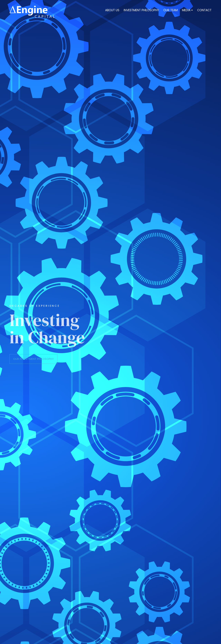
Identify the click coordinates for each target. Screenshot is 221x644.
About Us (112, 11)
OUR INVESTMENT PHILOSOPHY (33, 359)
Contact (204, 11)
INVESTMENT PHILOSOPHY (141, 11)
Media (186, 11)
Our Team (170, 11)
